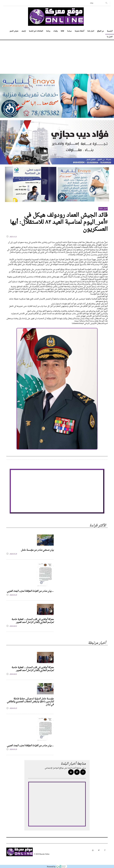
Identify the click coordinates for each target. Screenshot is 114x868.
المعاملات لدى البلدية (36, 31)
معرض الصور (14, 31)
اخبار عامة (91, 31)
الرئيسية (110, 31)
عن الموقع (100, 31)
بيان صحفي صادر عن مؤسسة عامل (37, 550)
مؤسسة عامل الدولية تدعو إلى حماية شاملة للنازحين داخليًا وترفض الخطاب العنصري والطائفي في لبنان (30, 702)
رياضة (48, 31)
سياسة (69, 31)
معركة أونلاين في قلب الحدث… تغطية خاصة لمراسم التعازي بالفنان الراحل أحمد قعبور (33, 621)
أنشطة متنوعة (79, 31)
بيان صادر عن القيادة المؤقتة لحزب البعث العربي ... (30, 591)
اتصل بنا (110, 37)
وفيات (55, 31)
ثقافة (62, 31)
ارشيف (24, 31)
